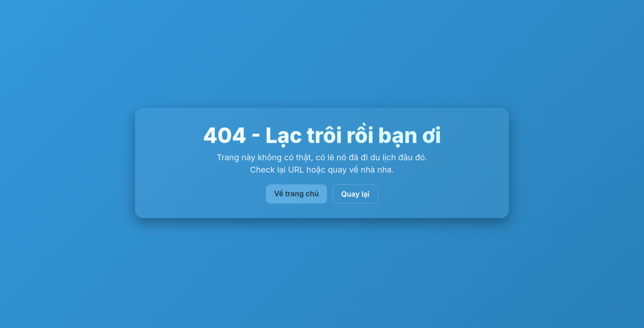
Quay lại (355, 194)
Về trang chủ (296, 194)
